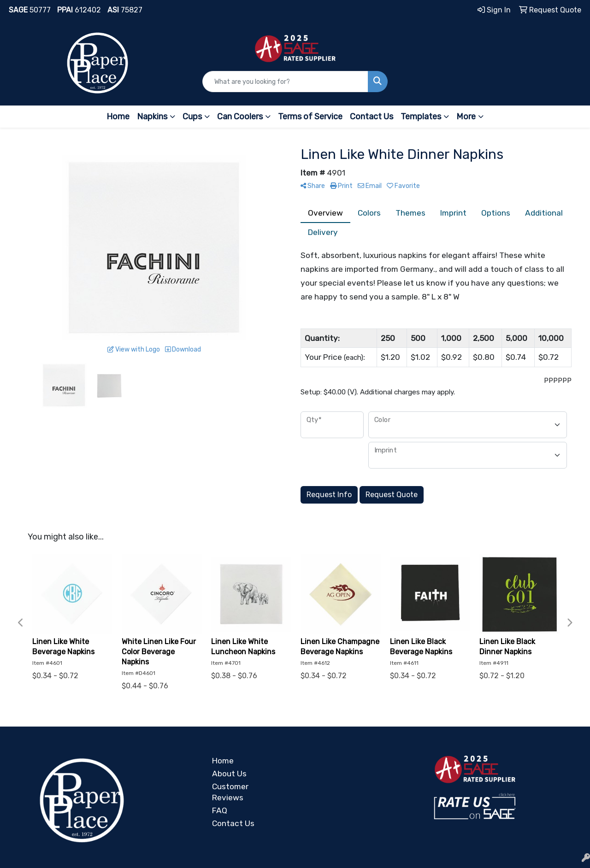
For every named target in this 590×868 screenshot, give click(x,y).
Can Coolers (240, 117)
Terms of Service (310, 117)
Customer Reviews (230, 792)
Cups (192, 117)
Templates (421, 117)
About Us (229, 774)
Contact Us (372, 117)
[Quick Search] (286, 82)
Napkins (152, 117)
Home (118, 117)
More (466, 117)
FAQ (220, 810)
